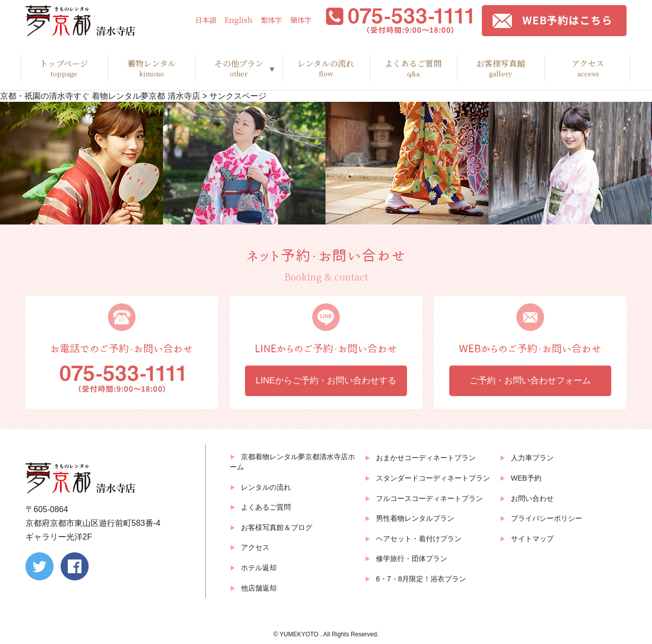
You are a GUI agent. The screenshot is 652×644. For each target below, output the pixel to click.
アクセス (588, 68)
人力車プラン (532, 458)
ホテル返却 (259, 568)
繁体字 (271, 20)
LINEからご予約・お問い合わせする (326, 381)
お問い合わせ (532, 498)
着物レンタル (151, 68)
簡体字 (301, 20)
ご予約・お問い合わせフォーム (530, 381)
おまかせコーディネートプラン (426, 458)
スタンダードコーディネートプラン (433, 478)
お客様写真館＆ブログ (277, 527)
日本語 (206, 20)
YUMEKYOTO (300, 634)
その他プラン (239, 68)
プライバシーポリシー (547, 518)
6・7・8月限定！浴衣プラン (421, 579)
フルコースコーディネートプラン (429, 498)
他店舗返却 (259, 588)
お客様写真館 (500, 68)
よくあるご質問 (413, 68)
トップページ (64, 68)
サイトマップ (532, 539)
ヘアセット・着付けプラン (419, 539)
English (239, 20)
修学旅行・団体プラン (412, 558)
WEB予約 (526, 478)
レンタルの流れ (326, 68)
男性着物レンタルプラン (415, 518)
